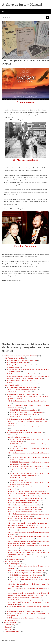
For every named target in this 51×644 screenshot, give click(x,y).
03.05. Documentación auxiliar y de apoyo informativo (25, 618)
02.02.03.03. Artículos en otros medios (23, 414)
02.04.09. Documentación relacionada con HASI (25, 505)
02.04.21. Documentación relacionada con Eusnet (25, 550)
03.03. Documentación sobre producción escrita (23, 611)
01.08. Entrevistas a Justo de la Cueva (20, 381)
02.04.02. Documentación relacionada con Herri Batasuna (29, 453)
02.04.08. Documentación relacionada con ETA (24, 503)
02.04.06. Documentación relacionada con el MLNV (26, 498)
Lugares (8, 627)
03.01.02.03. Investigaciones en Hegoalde (24, 577)
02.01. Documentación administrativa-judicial (22, 387)
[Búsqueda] (25, 17)
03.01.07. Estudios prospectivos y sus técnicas (24, 600)
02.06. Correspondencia (15, 559)
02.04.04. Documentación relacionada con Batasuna (26, 491)
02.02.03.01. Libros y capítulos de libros (23, 410)
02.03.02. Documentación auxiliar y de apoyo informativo (29, 426)
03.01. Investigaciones (14, 564)
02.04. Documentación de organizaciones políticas (24, 433)
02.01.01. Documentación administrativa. (22, 390)
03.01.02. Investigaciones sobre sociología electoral (26, 570)
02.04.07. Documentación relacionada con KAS (24, 500)
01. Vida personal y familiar (15, 358)
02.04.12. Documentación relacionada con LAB (24, 512)
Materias (8, 629)
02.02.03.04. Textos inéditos (19, 417)
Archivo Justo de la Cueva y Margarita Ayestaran (20, 356)
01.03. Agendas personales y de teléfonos (21, 365)
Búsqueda (47, 17)
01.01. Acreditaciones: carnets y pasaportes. (22, 360)
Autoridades (9, 625)
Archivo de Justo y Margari (22, 5)
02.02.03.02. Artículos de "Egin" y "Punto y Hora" (26, 412)
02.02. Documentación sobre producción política (24, 394)
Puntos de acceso (10, 622)
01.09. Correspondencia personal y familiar (22, 383)
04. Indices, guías (11, 620)
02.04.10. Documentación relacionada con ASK (24, 507)
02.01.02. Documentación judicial (20, 392)
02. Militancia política (13, 385)
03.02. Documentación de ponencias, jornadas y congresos (28, 607)
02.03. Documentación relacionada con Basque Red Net (26, 419)
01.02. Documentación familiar (17, 362)
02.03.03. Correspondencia (17, 430)
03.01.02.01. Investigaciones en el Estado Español (27, 573)
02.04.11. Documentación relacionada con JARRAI (25, 509)
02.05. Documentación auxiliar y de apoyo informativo (25, 557)
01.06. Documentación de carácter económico (23, 374)
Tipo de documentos (12, 631)
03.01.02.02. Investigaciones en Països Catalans (26, 575)
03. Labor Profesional (13, 561)
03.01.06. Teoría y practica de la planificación (24, 598)
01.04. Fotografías (13, 367)
